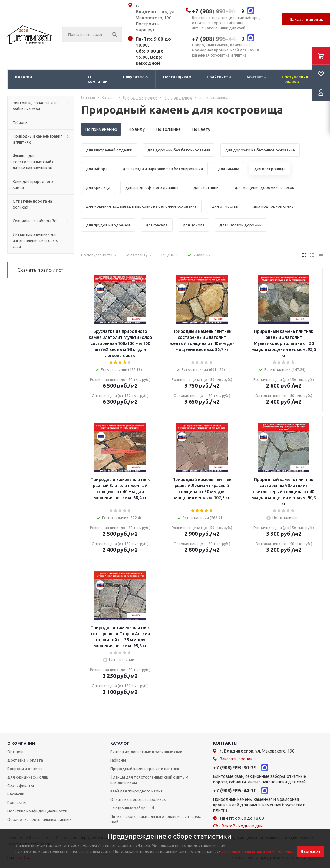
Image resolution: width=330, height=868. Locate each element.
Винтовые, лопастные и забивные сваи (146, 752)
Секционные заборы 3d (132, 808)
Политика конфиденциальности (37, 811)
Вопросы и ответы (25, 769)
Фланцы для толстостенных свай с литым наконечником (149, 780)
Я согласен (310, 852)
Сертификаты (21, 785)
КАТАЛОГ (24, 77)
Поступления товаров (295, 79)
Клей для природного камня (136, 791)
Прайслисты (219, 77)
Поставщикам (177, 77)
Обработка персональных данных (39, 819)
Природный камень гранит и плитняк (145, 769)
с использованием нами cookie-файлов (257, 851)
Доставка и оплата (25, 760)
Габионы (118, 760)
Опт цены (16, 752)
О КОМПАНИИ (21, 743)
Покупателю (135, 77)
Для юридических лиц (28, 777)
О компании (98, 79)
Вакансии (16, 794)
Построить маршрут (147, 27)
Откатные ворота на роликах (138, 799)
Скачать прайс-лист (41, 270)
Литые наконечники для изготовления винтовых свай (156, 819)
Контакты (257, 77)
